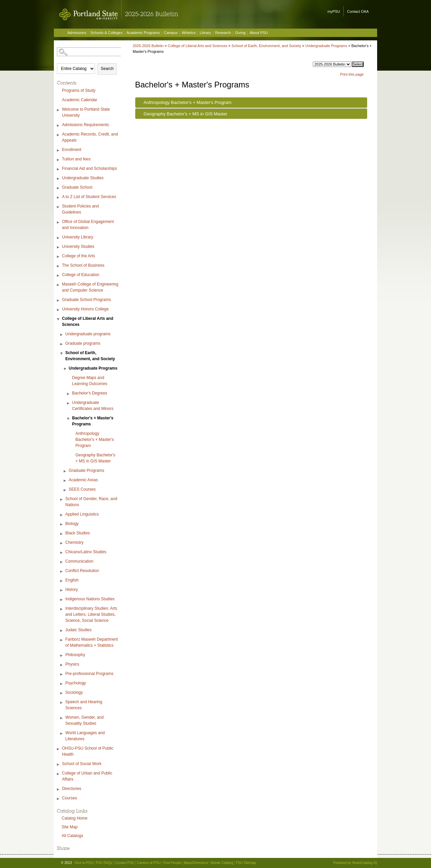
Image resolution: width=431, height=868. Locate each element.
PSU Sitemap (246, 863)
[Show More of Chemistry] (62, 543)
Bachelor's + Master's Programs (93, 421)
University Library (78, 237)
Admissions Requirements (85, 125)
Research (223, 33)
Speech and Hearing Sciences (84, 705)
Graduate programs (83, 343)
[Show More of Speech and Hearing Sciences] (62, 703)
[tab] (251, 103)
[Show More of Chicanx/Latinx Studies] (62, 553)
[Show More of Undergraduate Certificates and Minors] (69, 403)
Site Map (70, 827)
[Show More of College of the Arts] (59, 257)
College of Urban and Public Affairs (87, 776)
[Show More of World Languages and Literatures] (62, 734)
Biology (72, 524)
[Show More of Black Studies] (62, 534)
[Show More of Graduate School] (59, 188)
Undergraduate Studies (83, 178)
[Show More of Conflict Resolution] (62, 572)
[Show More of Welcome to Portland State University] (59, 110)
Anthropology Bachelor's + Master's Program (95, 440)
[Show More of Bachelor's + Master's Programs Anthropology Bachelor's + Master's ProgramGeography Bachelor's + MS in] (69, 419)
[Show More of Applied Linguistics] (62, 515)
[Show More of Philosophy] (62, 656)
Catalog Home (75, 818)
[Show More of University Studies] (59, 247)
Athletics (189, 33)
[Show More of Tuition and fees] (59, 160)
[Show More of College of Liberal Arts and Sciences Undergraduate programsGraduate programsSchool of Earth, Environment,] (59, 319)
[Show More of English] (62, 581)
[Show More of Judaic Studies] (62, 631)
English (72, 580)
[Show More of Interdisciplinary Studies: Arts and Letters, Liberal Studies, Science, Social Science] (62, 609)
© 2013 (66, 863)
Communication (79, 561)
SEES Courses (82, 489)
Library (205, 33)
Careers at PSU (149, 863)
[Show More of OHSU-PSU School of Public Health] (59, 749)
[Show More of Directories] (59, 789)
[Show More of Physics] (62, 665)
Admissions (77, 33)
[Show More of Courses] (59, 799)
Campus (171, 33)
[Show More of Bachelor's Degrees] (69, 394)
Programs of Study (79, 90)
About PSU (259, 33)
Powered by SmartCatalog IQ (355, 863)
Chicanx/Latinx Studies (86, 552)
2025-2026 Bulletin (148, 46)
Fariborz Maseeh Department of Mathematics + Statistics (92, 642)
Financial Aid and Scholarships (89, 168)
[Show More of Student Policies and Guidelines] (59, 207)
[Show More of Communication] (62, 562)
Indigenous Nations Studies (90, 599)
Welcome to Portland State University (86, 112)
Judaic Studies (78, 630)
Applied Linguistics (82, 514)
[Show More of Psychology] (62, 684)
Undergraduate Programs (93, 368)
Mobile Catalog (222, 863)
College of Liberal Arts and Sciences (88, 322)
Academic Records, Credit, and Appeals (90, 137)
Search (107, 69)
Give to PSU (84, 863)
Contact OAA (358, 11)
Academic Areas (83, 480)
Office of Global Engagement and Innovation (88, 225)
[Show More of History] (62, 590)
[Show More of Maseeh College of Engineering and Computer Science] (59, 285)
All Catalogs (72, 836)
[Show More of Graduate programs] (62, 344)
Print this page (352, 74)
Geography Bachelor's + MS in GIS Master (95, 458)
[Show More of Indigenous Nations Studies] (62, 600)
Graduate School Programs (86, 300)
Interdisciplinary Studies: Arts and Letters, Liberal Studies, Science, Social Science (91, 614)
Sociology (74, 692)
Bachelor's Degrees (90, 393)
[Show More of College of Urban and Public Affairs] (59, 774)
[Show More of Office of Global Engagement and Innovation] (59, 222)
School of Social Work (82, 764)
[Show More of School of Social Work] (59, 765)
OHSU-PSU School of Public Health (88, 751)
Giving (240, 33)
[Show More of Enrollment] (59, 150)
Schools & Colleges (106, 33)
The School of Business (83, 265)
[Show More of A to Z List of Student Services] (59, 198)
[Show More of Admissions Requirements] (59, 126)
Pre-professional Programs (89, 674)
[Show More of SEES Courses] (65, 490)
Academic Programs (143, 33)
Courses (70, 798)
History (72, 590)
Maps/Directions (196, 863)
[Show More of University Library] (59, 238)
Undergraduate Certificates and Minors (93, 406)
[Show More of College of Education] (59, 276)
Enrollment (72, 150)
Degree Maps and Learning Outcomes (90, 381)
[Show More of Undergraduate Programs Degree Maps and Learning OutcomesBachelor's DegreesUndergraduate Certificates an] (65, 369)
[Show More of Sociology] (62, 693)
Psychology (76, 683)
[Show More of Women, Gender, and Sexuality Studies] (62, 718)
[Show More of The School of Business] (59, 266)
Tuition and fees (76, 159)
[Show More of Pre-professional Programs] (62, 674)
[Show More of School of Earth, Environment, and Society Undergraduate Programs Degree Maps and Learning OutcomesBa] (62, 354)
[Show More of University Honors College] (59, 310)
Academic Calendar (80, 100)
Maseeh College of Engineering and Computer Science (90, 287)
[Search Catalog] (90, 52)
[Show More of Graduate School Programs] (59, 300)
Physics (72, 664)
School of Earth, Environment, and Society (90, 356)
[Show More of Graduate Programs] (65, 471)
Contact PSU (125, 863)
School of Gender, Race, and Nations (91, 502)
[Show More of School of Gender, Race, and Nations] (62, 500)
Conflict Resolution (82, 571)
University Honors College (85, 309)
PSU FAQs (104, 863)
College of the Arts (78, 256)
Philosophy (75, 655)
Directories (72, 789)
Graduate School (77, 187)
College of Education (81, 275)
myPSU (334, 11)
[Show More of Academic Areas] (65, 481)
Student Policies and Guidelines (80, 209)
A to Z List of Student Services (89, 197)
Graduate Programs (86, 470)
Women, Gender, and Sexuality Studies (85, 720)
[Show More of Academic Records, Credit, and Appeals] (59, 135)
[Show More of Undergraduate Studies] (59, 179)
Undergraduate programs (88, 334)
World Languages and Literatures (85, 736)
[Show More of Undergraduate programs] (62, 335)
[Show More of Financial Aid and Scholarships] (59, 169)
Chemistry (74, 542)
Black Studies (78, 533)
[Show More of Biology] (62, 524)
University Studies (78, 247)
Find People (172, 863)
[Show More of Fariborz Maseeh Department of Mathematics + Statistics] (62, 640)
